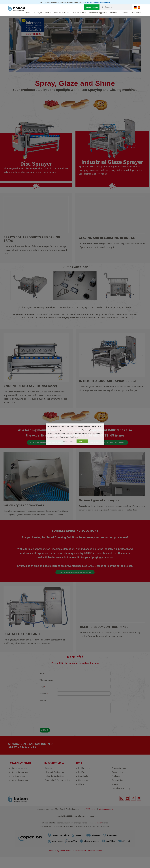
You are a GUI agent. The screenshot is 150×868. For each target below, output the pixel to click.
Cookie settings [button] (67, 441)
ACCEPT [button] (82, 441)
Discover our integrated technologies (96, 2)
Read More (74, 437)
